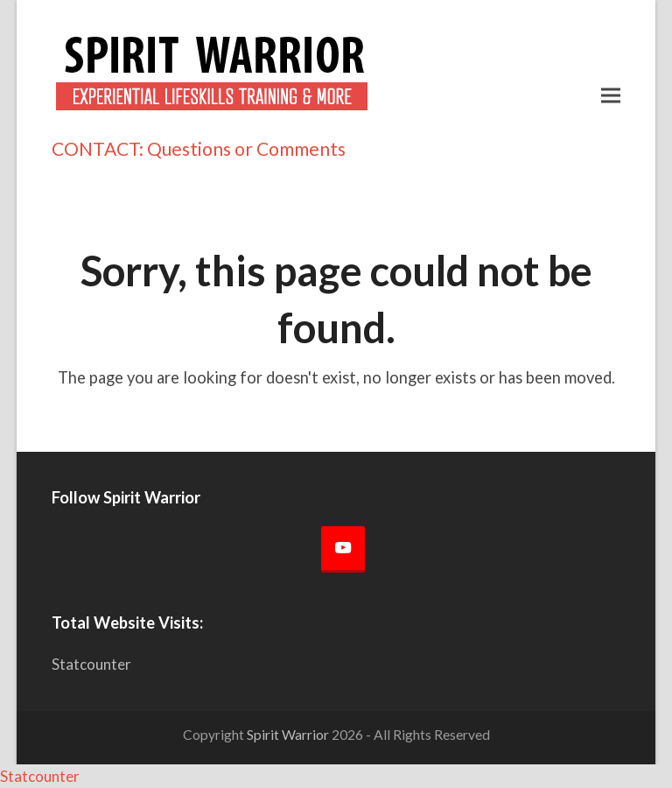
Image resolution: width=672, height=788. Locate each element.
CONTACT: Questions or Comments (199, 148)
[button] (611, 95)
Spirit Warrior (288, 735)
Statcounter (91, 664)
